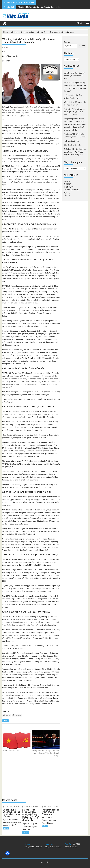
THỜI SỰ (6, 721)
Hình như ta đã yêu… (72, 141)
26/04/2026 (9, 807)
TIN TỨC (67, 181)
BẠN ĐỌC (68, 193)
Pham (6, 48)
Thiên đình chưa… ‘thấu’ (17, 741)
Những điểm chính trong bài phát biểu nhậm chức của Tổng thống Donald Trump (46, 743)
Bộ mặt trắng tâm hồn (72, 145)
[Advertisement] (31, 778)
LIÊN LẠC (67, 195)
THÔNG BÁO (69, 187)
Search (67, 42)
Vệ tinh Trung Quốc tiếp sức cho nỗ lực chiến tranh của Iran (75, 76)
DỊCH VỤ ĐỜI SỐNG (71, 190)
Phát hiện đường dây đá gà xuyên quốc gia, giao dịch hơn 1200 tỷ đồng (44, 7)
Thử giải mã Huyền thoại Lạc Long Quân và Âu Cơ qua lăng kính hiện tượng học (75, 152)
